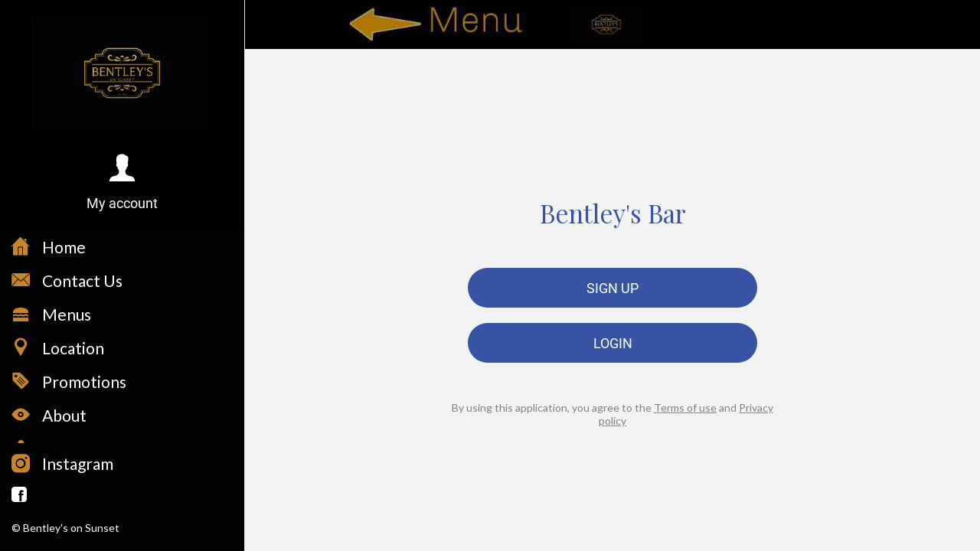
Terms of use (685, 408)
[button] (122, 183)
